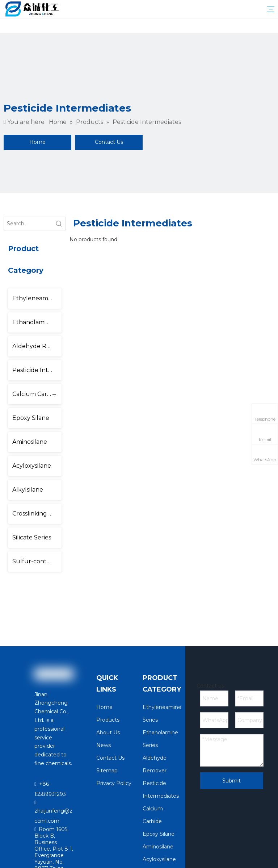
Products (108, 720)
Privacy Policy (114, 783)
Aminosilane (30, 442)
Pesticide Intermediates (37, 370)
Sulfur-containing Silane (37, 561)
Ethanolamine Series (37, 322)
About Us (108, 733)
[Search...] (28, 224)
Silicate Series (32, 537)
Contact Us (109, 142)
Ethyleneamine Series (37, 298)
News (104, 745)
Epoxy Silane (31, 418)
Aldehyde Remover (37, 346)
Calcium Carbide (36, 394)
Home (37, 142)
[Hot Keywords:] (59, 224)
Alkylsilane (28, 490)
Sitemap (107, 771)
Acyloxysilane (32, 466)
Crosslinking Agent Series (37, 514)
